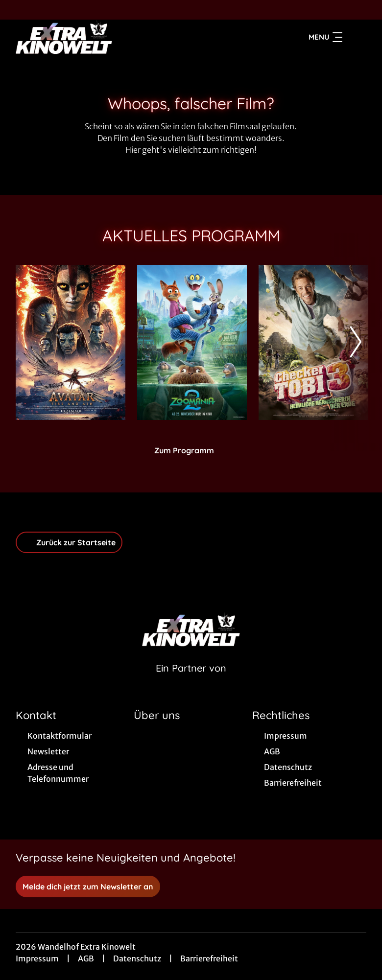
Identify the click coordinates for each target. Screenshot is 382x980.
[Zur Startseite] (84, 37)
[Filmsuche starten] (357, 37)
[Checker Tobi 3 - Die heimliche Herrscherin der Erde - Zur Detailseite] (313, 342)
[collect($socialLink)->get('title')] (18, 10)
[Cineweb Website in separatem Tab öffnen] (191, 680)
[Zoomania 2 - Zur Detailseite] (192, 342)
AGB (86, 958)
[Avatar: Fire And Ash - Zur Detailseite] (71, 342)
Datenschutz (137, 958)
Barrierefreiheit (209, 958)
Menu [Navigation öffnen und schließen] (325, 37)
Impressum (37, 958)
